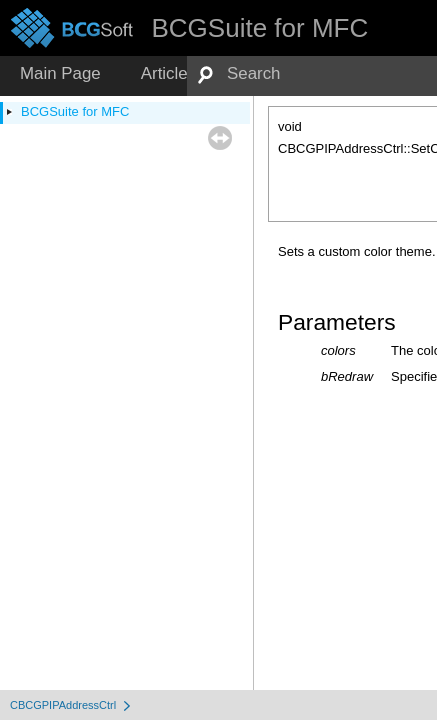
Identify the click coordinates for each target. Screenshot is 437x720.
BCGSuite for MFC (75, 111)
